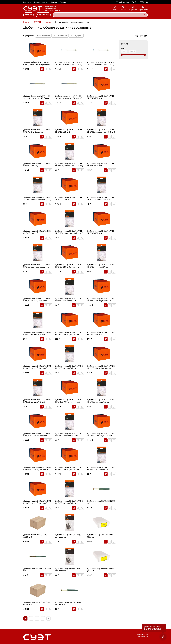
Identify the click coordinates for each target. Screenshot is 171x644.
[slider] (122, 55)
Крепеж (48, 22)
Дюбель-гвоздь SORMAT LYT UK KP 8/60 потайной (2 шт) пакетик (101, 468)
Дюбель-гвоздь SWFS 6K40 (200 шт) (101, 502)
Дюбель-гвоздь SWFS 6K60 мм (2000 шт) (37, 603)
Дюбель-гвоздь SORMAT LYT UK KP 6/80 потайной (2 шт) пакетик (37, 401)
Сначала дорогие (76, 36)
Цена (123, 48)
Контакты (27, 2)
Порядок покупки (41, 2)
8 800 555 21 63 (141, 2)
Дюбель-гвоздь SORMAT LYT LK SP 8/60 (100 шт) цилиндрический (37, 232)
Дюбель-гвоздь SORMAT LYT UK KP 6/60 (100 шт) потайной (69, 333)
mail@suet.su (124, 2)
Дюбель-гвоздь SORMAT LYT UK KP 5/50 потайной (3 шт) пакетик (69, 300)
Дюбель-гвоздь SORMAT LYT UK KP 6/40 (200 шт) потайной (101, 300)
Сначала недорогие (60, 36)
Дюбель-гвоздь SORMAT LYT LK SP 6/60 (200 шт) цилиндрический (37, 165)
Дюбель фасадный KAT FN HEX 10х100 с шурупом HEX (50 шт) (69, 63)
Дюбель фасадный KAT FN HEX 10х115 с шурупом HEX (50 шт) (101, 63)
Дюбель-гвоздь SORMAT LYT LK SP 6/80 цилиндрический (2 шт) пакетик (37, 198)
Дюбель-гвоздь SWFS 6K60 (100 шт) (37, 570)
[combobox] (100, 15)
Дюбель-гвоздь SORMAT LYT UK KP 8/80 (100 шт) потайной (37, 502)
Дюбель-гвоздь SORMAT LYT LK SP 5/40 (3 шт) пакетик (37, 131)
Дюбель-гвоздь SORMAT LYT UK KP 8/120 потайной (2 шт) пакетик (69, 435)
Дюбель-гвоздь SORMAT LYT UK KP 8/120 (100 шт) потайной (37, 435)
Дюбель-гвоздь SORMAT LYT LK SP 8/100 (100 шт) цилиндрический (69, 198)
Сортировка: (29, 36)
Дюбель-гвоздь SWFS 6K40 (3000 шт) (35, 536)
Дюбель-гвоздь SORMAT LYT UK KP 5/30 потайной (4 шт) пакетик (101, 266)
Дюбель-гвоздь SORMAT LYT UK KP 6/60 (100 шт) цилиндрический (101, 333)
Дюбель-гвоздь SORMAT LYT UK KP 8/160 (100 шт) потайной (37, 468)
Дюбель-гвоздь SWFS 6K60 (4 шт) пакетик (68, 570)
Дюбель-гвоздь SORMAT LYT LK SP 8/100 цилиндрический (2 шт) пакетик (101, 198)
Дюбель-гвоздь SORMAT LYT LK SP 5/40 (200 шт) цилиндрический (101, 97)
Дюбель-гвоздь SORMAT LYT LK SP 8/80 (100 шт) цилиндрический (101, 232)
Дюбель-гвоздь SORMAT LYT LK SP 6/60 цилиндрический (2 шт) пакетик (69, 165)
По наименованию (43, 36)
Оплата (54, 2)
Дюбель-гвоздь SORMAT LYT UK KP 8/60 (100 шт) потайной (69, 468)
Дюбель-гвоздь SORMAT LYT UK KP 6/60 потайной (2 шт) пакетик (69, 367)
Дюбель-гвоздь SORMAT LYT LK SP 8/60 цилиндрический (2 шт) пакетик (69, 232)
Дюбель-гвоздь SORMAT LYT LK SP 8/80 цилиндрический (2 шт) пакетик (37, 266)
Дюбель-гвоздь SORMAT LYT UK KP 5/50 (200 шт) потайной (37, 300)
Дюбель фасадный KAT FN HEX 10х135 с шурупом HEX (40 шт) (37, 97)
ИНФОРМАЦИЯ (43, 15)
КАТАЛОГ (28, 15)
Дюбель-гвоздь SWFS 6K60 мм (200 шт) (101, 570)
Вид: (136, 36)
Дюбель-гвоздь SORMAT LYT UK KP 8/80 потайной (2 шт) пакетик (69, 502)
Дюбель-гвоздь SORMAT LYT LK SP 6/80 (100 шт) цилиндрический (101, 165)
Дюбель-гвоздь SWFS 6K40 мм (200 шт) (101, 536)
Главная (27, 22)
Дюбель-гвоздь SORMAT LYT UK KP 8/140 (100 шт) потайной (101, 435)
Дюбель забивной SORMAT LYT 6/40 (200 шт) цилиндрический (37, 63)
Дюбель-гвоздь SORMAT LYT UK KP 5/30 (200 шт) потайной (69, 266)
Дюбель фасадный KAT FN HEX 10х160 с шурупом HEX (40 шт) (69, 97)
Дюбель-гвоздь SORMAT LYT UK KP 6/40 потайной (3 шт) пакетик (37, 333)
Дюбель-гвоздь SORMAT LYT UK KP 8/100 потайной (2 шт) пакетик (101, 401)
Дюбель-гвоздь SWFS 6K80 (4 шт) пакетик (68, 603)
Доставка (64, 2)
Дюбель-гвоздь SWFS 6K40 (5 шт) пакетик (68, 536)
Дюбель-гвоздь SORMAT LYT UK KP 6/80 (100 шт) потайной (101, 367)
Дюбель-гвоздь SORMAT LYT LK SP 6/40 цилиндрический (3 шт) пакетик (101, 131)
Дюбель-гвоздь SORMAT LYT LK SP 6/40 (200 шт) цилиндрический (69, 131)
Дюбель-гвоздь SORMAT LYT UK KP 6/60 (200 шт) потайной (37, 367)
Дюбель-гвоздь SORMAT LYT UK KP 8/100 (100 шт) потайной (69, 401)
